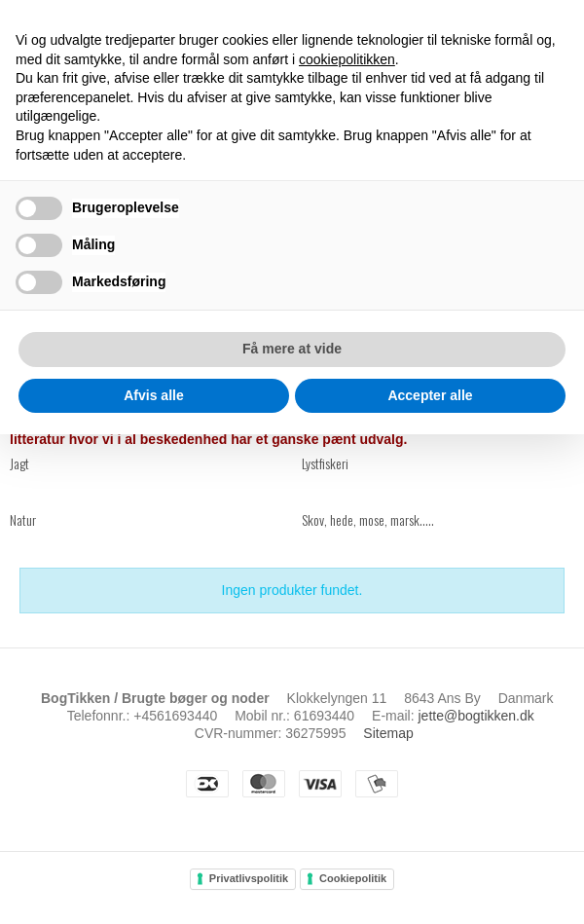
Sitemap (388, 733)
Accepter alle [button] (430, 395)
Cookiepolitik (353, 878)
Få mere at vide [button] (292, 349)
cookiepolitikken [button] (347, 59)
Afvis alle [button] (153, 395)
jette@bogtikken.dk (476, 716)
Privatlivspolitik (249, 878)
